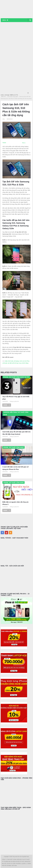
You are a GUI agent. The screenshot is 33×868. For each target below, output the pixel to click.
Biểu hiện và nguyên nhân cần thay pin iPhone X (15, 503)
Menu (4, 20)
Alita (4, 119)
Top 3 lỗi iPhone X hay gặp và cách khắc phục (16, 398)
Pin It (24, 143)
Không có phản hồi (14, 401)
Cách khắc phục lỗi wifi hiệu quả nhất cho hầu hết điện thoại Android (16, 433)
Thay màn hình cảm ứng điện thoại (21, 857)
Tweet (4, 143)
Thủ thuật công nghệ (12, 97)
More (7, 405)
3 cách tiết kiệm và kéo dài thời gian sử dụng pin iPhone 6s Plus (16, 468)
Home (4, 97)
